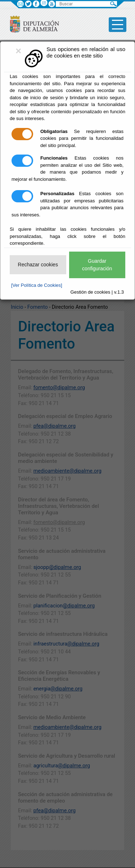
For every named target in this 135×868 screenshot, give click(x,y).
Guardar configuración (97, 265)
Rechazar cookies (38, 265)
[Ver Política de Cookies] (37, 285)
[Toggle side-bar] (118, 25)
